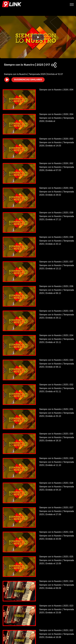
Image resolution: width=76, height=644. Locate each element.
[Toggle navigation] (72, 4)
